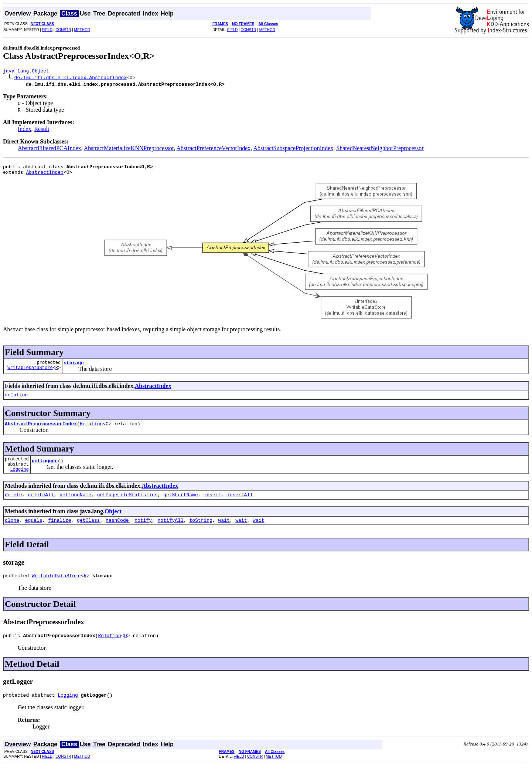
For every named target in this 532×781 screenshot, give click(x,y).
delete (13, 506)
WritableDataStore (30, 373)
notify (143, 532)
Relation (91, 430)
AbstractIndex (45, 175)
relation (16, 400)
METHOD (82, 30)
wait (224, 532)
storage (74, 367)
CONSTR (63, 30)
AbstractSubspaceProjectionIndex (293, 149)
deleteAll (41, 506)
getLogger (45, 469)
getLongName (75, 506)
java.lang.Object (26, 72)
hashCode (117, 532)
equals (34, 532)
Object (113, 522)
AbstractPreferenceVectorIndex (214, 149)
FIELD (47, 30)
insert (212, 506)
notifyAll (171, 532)
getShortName (181, 506)
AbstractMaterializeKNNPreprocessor (129, 149)
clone (12, 532)
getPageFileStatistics (127, 506)
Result (42, 130)
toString (201, 532)
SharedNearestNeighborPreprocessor (380, 149)
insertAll (240, 506)
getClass (88, 532)
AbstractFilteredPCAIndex (50, 149)
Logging (19, 479)
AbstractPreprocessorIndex (41, 430)
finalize (59, 532)
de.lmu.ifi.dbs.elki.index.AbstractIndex (71, 78)
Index (24, 130)
